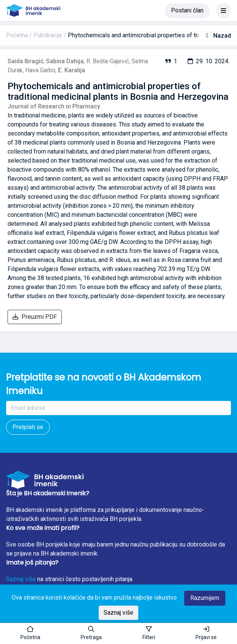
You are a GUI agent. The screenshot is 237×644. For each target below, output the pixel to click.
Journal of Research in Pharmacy (54, 106)
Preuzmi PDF (35, 317)
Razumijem (205, 598)
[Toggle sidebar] (149, 633)
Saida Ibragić (25, 61)
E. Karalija (72, 70)
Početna (17, 35)
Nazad (218, 36)
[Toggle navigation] (223, 11)
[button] (91, 633)
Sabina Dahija (65, 61)
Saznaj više (21, 579)
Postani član (187, 10)
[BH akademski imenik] (33, 11)
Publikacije (48, 35)
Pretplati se (28, 427)
